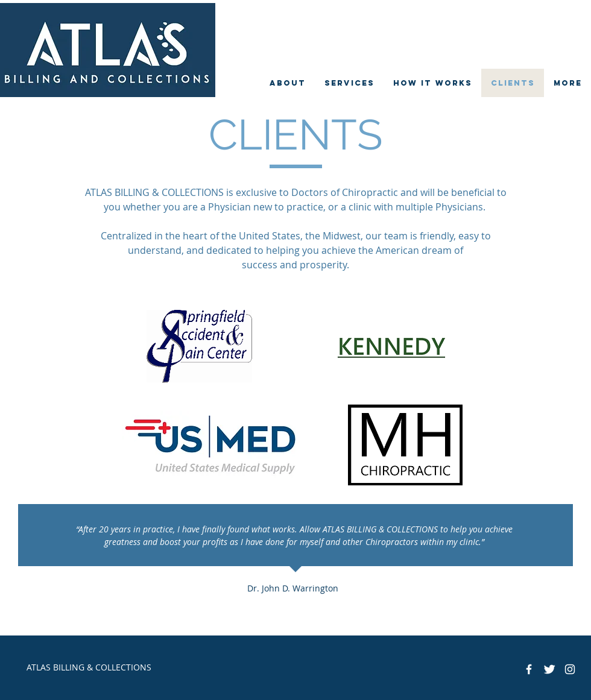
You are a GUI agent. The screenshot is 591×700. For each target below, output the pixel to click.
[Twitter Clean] (549, 669)
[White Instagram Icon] (570, 669)
